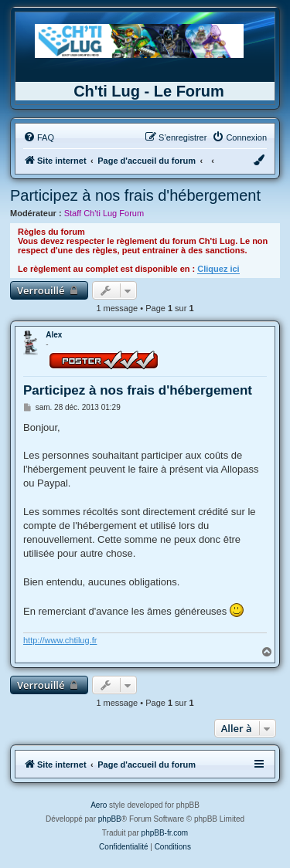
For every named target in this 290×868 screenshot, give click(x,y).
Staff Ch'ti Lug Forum (104, 213)
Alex (54, 335)
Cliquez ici (218, 269)
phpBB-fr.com (165, 833)
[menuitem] (39, 137)
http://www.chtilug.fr (60, 640)
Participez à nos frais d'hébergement (135, 195)
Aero (99, 805)
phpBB (110, 819)
